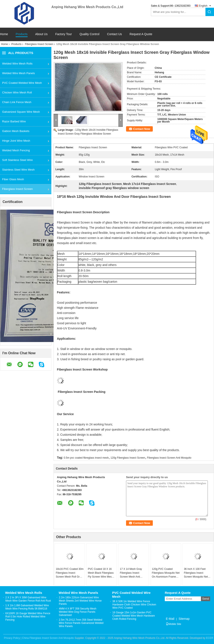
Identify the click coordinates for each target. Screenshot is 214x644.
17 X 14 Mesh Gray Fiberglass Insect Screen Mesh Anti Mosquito (131, 573)
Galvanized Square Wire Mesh (21, 112)
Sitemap (184, 619)
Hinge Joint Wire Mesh (16, 141)
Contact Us (114, 34)
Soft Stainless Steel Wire (17, 160)
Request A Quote (141, 34)
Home (4, 34)
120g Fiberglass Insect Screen (128, 458)
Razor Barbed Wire (14, 121)
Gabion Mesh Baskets (16, 131)
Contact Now (142, 129)
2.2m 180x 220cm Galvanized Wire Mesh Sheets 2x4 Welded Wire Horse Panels (80, 601)
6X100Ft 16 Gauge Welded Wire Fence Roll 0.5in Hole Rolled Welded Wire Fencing (28, 617)
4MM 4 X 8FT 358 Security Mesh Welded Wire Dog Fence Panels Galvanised (78, 612)
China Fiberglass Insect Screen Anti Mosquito (48, 638)
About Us (42, 34)
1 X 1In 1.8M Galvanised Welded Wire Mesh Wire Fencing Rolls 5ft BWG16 (27, 607)
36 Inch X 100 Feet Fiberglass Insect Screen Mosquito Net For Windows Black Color (196, 573)
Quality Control (90, 34)
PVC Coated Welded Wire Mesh (22, 83)
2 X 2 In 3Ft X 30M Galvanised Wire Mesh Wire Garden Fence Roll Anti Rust (28, 599)
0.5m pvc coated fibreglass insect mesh (86, 458)
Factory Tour (64, 34)
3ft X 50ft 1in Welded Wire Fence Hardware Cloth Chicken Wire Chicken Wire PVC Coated (134, 605)
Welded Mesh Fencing (16, 150)
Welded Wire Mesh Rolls (17, 64)
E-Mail (170, 619)
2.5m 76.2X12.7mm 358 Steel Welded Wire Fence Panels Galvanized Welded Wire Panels (81, 623)
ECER (210, 638)
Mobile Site (173, 624)
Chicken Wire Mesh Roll (17, 92)
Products (22, 34)
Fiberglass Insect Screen (39, 44)
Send (206, 599)
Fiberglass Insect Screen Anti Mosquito (169, 458)
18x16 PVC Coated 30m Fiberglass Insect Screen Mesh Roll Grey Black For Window (70, 573)
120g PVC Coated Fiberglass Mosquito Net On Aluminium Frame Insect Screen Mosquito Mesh (166, 573)
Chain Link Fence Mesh (17, 102)
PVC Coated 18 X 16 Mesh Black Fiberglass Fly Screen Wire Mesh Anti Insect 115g (101, 573)
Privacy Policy (12, 638)
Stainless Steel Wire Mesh (18, 170)
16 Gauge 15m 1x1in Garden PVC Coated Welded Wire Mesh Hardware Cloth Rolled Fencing (134, 616)
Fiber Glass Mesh (13, 179)
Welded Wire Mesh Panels (19, 73)
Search (210, 12)
